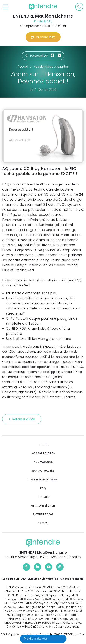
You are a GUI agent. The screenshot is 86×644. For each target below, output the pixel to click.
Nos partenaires (43, 453)
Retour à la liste (22, 419)
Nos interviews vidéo (43, 480)
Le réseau (43, 523)
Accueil (43, 445)
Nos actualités (43, 471)
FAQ (43, 488)
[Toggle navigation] (6, 7)
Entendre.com (43, 515)
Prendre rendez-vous (36, 639)
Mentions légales (43, 506)
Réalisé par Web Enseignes (19, 634)
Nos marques (43, 462)
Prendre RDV (43, 37)
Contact (43, 497)
